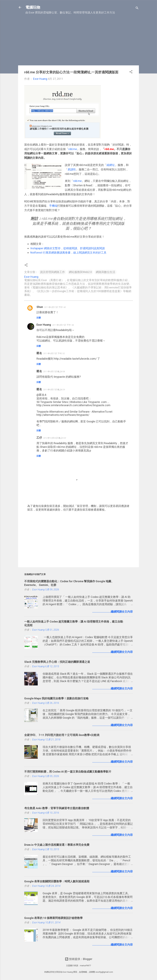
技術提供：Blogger (79, 959)
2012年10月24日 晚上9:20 (55, 438)
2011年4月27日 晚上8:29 (54, 390)
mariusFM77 (85, 966)
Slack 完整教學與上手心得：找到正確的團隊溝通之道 (57, 662)
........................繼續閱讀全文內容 (113, 612)
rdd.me (73, 149)
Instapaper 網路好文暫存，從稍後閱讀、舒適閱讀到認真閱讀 (68, 248)
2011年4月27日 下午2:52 (54, 353)
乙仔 (39, 438)
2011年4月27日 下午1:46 (63, 325)
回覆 (39, 318)
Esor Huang (44, 325)
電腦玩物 (33, 7)
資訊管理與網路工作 (52, 272)
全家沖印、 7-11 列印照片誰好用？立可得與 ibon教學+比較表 (62, 735)
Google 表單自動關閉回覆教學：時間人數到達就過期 (57, 881)
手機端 (53, 206)
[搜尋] (137, 8)
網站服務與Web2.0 (80, 272)
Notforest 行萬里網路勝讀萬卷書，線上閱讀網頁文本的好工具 (68, 253)
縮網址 (111, 165)
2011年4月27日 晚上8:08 (54, 371)
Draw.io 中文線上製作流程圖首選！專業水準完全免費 (57, 845)
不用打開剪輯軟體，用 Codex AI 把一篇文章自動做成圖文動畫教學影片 (68, 772)
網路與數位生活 (105, 272)
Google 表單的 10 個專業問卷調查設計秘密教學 (53, 918)
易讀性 (72, 169)
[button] (131, 72)
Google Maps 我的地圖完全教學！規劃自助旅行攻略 (56, 698)
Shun (40, 307)
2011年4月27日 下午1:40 (55, 307)
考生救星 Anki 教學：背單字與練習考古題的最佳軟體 (57, 808)
